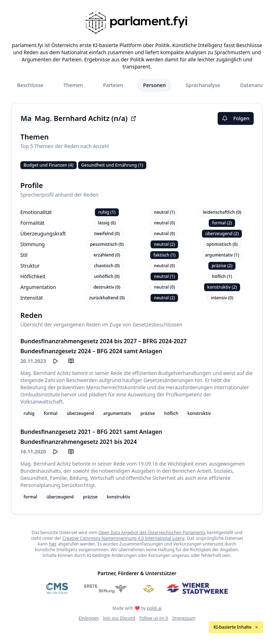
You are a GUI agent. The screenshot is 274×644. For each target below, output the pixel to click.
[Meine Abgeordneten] (149, 588)
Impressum (184, 618)
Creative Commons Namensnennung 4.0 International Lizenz (124, 538)
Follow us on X (154, 618)
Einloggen (89, 618)
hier (53, 544)
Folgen (236, 118)
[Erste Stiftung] (105, 588)
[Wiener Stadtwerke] (197, 588)
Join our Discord (119, 618)
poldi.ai (154, 608)
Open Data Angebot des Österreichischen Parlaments (152, 533)
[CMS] (57, 588)
